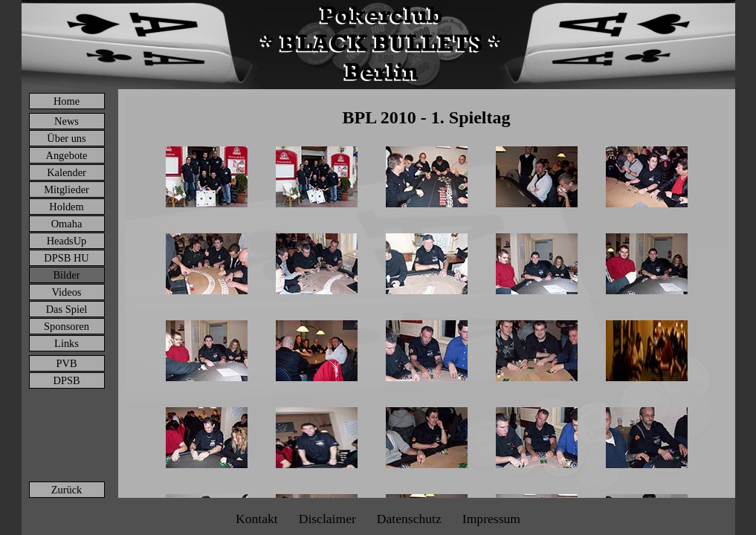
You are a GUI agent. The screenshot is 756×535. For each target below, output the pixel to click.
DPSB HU (66, 258)
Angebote (67, 155)
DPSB (67, 380)
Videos (67, 292)
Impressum (491, 519)
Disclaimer (327, 519)
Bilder (67, 275)
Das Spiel (67, 309)
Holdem (66, 207)
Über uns (66, 138)
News (67, 121)
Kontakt (257, 519)
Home (67, 101)
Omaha (67, 224)
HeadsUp (67, 241)
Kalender (67, 172)
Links (67, 343)
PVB (67, 363)
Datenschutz (409, 519)
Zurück (67, 490)
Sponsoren (67, 326)
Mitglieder (67, 189)
